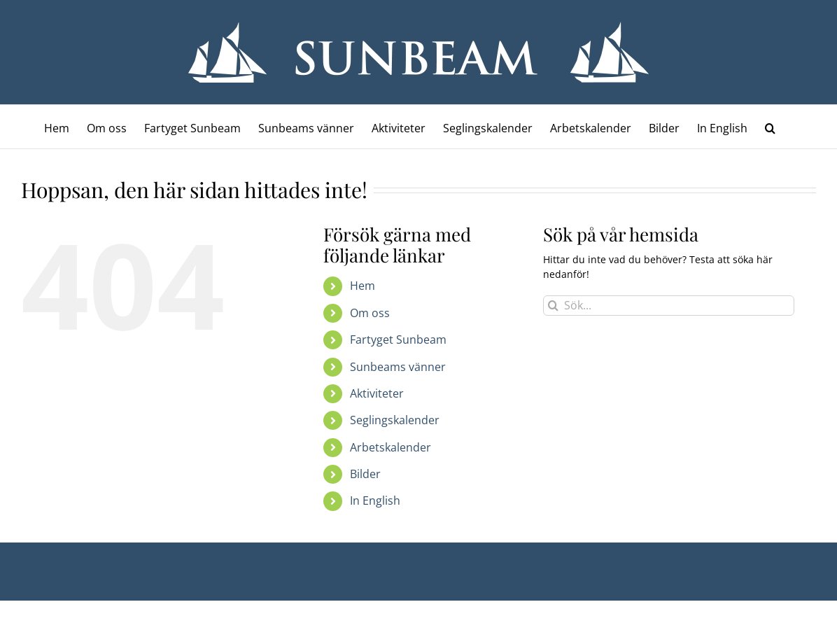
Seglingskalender (395, 420)
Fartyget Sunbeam (398, 339)
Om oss (370, 313)
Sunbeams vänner (398, 367)
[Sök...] (669, 306)
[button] (770, 127)
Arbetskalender (391, 447)
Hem (363, 286)
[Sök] (553, 306)
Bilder (365, 474)
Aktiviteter (377, 393)
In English (375, 500)
